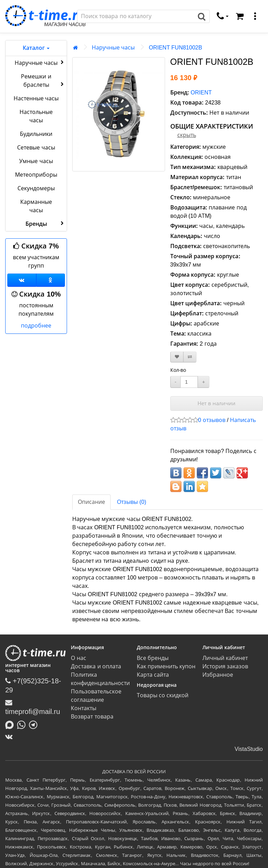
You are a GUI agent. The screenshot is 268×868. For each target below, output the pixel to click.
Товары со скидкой (163, 695)
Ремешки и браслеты (43, 81)
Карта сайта (153, 675)
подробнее (36, 326)
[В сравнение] (190, 357)
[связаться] (223, 16)
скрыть (187, 135)
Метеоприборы (36, 175)
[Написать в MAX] (11, 724)
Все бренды (153, 658)
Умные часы (36, 161)
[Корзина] (240, 16)
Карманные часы (36, 206)
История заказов (225, 666)
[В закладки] (177, 357)
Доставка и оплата (96, 666)
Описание (91, 502)
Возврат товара (92, 717)
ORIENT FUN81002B (175, 48)
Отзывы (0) (132, 502)
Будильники (36, 134)
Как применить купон (166, 666)
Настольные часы (36, 116)
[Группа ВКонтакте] (22, 280)
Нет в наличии (217, 403)
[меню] (255, 16)
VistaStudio (249, 749)
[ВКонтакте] (11, 737)
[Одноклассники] (51, 280)
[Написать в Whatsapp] (23, 724)
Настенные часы (36, 98)
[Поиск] (136, 16)
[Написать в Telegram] (35, 724)
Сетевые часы (36, 148)
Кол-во (178, 370)
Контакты (84, 708)
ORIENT (201, 93)
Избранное (218, 675)
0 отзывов (212, 420)
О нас (78, 658)
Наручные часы (40, 62)
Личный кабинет (225, 658)
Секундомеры (36, 188)
